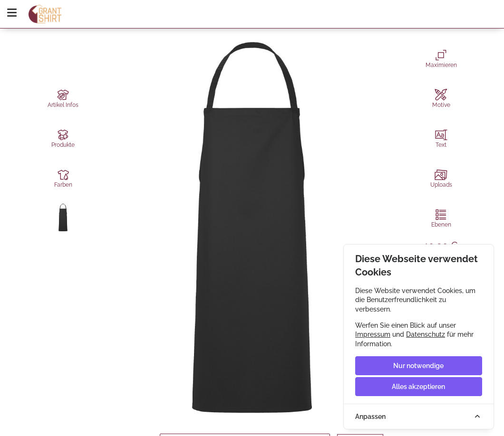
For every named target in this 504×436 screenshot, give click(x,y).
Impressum (373, 334)
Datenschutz (426, 334)
